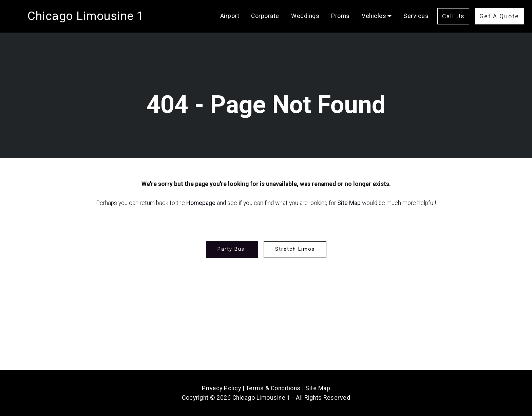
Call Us (453, 16)
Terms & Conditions (273, 388)
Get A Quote (499, 16)
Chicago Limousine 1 (86, 16)
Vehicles (374, 16)
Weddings (305, 16)
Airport (230, 16)
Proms (340, 16)
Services (416, 16)
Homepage (201, 203)
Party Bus (232, 249)
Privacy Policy (221, 388)
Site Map (349, 203)
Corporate (265, 16)
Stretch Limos (295, 249)
